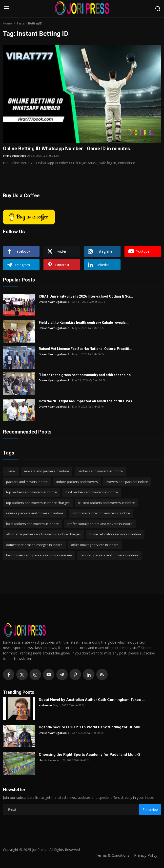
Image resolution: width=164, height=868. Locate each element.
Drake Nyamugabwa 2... (55, 302)
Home (7, 23)
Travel (11, 471)
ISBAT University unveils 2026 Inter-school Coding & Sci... (86, 296)
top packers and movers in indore (31, 492)
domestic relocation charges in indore (34, 545)
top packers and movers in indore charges (38, 503)
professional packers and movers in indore (100, 524)
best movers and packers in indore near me (39, 555)
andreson (45, 705)
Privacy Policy (146, 855)
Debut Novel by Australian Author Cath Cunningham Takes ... (92, 700)
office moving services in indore (95, 545)
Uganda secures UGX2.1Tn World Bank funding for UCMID (90, 727)
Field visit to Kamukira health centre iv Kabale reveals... (84, 323)
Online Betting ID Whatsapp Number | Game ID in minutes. (67, 149)
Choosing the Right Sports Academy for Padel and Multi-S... (91, 755)
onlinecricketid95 (14, 156)
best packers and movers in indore (92, 492)
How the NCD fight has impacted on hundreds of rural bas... (87, 401)
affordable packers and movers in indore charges (43, 534)
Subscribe (150, 810)
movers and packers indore (127, 482)
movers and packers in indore (47, 471)
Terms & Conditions (113, 855)
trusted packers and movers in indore (107, 503)
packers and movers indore (27, 482)
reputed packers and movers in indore (109, 555)
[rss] (102, 674)
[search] (158, 9)
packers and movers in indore (100, 471)
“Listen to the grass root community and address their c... (86, 375)
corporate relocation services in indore (101, 513)
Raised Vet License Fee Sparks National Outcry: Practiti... (85, 349)
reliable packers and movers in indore (35, 513)
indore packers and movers (77, 482)
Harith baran (47, 760)
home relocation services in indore (115, 534)
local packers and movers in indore (32, 524)
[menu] (6, 9)
